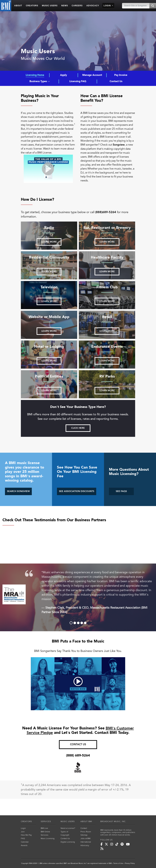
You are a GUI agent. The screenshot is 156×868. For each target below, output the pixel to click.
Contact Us (116, 81)
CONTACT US (78, 745)
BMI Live (44, 828)
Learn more (49, 242)
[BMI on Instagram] (112, 844)
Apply (64, 75)
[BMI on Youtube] (128, 844)
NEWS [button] (65, 6)
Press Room (86, 832)
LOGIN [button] (108, 6)
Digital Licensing (68, 842)
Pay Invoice (121, 75)
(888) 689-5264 (78, 755)
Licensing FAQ (78, 81)
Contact (84, 828)
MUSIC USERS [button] (50, 6)
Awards (24, 845)
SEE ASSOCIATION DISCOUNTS (77, 491)
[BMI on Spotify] (122, 844)
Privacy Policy (130, 863)
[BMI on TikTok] (117, 844)
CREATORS (26, 821)
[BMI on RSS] (102, 849)
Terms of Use (118, 863)
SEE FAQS (121, 491)
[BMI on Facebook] (102, 844)
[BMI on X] (106, 844)
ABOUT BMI (86, 821)
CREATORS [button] (32, 6)
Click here (78, 428)
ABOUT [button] (18, 6)
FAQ (23, 838)
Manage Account (92, 75)
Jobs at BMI (85, 838)
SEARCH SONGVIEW (18, 491)
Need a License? (68, 828)
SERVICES (46, 821)
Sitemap (84, 835)
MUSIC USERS (68, 821)
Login (23, 828)
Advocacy (85, 845)
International (86, 842)
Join (23, 832)
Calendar (25, 842)
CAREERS (77, 6)
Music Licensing (48, 838)
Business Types (40, 81)
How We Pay (26, 835)
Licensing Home (35, 75)
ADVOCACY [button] (93, 6)
